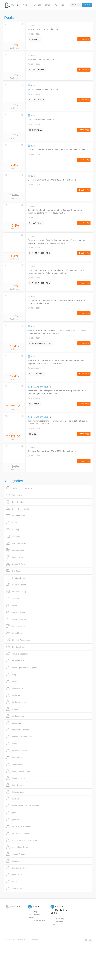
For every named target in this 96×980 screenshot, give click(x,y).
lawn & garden (15, 785)
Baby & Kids (14, 502)
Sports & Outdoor (17, 647)
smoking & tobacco (17, 868)
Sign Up (76, 5)
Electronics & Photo (18, 543)
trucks (12, 882)
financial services (17, 750)
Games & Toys (15, 564)
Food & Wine (15, 557)
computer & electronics (19, 737)
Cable (12, 523)
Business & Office (17, 516)
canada (12, 709)
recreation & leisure (18, 847)
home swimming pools (19, 771)
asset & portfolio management (22, 668)
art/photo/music (16, 661)
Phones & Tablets (17, 626)
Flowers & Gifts (16, 550)
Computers (14, 536)
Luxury (12, 605)
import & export (16, 778)
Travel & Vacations (17, 654)
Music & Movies (16, 612)
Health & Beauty (16, 578)
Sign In (87, 5)
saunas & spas (16, 854)
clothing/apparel (16, 716)
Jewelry (12, 599)
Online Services (16, 619)
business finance (16, 702)
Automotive (14, 495)
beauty (12, 681)
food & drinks (15, 757)
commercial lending (18, 730)
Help (33, 912)
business (13, 695)
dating (12, 744)
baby (11, 675)
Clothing (13, 530)
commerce (14, 723)
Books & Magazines (18, 509)
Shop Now (84, 39)
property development (19, 826)
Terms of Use (37, 920)
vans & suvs (14, 889)
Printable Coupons (17, 633)
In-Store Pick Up (16, 592)
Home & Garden (16, 585)
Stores (38, 5)
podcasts (13, 820)
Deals (48, 5)
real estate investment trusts (21, 840)
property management (19, 833)
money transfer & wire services (23, 806)
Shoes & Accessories (18, 640)
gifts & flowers (15, 764)
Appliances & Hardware (19, 488)
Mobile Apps (59, 918)
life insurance (15, 792)
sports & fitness (16, 875)
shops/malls (14, 861)
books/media (15, 688)
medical (13, 799)
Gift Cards (14, 571)
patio (11, 813)
